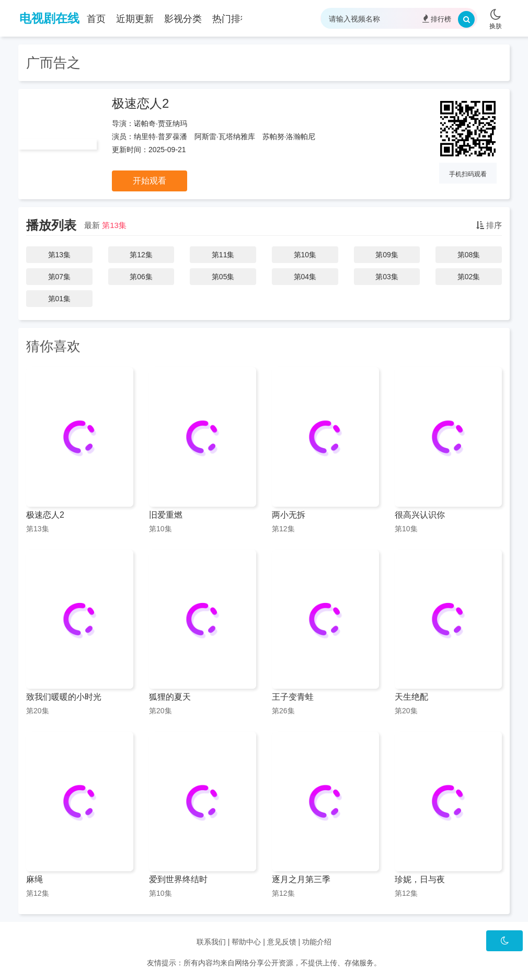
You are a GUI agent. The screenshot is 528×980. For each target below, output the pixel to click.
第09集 (387, 255)
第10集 (305, 255)
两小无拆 (289, 515)
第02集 (469, 277)
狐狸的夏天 (170, 697)
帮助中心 (246, 942)
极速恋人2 (140, 103)
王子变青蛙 (293, 697)
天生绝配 (411, 697)
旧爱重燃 (166, 515)
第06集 (141, 277)
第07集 (60, 277)
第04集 (305, 277)
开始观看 (150, 181)
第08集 (469, 255)
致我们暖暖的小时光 (64, 697)
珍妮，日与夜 (420, 879)
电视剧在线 (49, 18)
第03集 (387, 277)
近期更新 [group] (135, 19)
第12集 (141, 255)
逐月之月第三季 (301, 879)
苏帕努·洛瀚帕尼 (289, 136)
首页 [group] (96, 19)
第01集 (60, 299)
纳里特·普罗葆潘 (160, 136)
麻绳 (35, 879)
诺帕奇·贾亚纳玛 (160, 123)
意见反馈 (282, 942)
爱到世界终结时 (178, 879)
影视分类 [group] (183, 19)
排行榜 (437, 19)
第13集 (114, 225)
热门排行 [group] (231, 19)
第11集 (223, 255)
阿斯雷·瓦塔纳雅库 (225, 136)
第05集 (223, 277)
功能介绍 (317, 942)
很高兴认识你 (420, 515)
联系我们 (211, 942)
